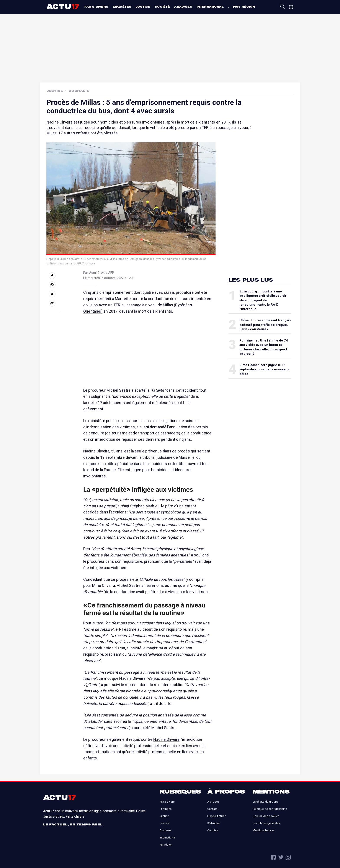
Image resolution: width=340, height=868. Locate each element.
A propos (213, 802)
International (210, 7)
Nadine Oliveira (96, 451)
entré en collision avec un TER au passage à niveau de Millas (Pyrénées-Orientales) (147, 305)
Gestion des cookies (266, 816)
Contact (212, 809)
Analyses (183, 7)
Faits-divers (96, 7)
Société (162, 7)
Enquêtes (122, 7)
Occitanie (79, 91)
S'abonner (214, 823)
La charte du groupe (266, 802)
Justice (143, 7)
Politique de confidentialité (270, 809)
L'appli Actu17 (217, 816)
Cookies (213, 830)
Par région (244, 7)
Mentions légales (264, 830)
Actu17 (63, 7)
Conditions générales (266, 823)
